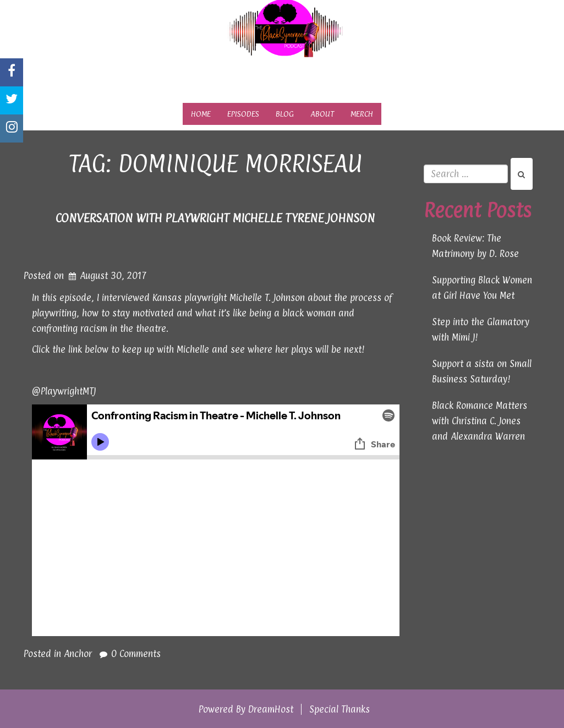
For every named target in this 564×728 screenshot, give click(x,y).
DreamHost (271, 709)
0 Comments (136, 654)
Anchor (78, 654)
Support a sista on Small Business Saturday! (482, 371)
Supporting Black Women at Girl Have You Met (482, 288)
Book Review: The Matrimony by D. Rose (475, 246)
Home (201, 114)
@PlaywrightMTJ (64, 391)
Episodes (243, 114)
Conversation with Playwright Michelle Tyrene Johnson (215, 218)
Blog (285, 114)
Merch (362, 114)
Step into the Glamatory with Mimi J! (481, 330)
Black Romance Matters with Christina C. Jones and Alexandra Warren (480, 421)
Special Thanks (340, 709)
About (322, 114)
